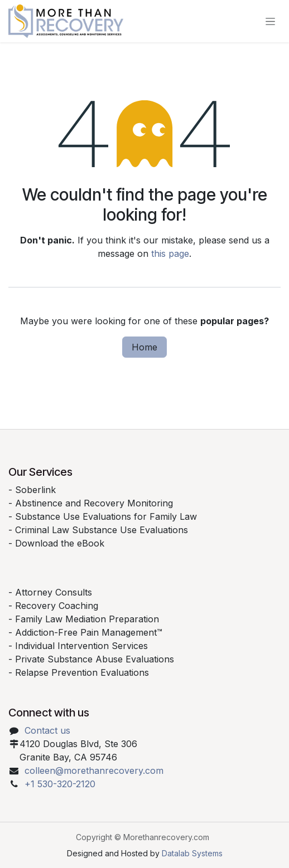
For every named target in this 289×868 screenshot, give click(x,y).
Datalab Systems (192, 853)
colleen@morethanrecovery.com (94, 771)
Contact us (47, 730)
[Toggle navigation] (270, 21)
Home (144, 347)
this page (170, 253)
